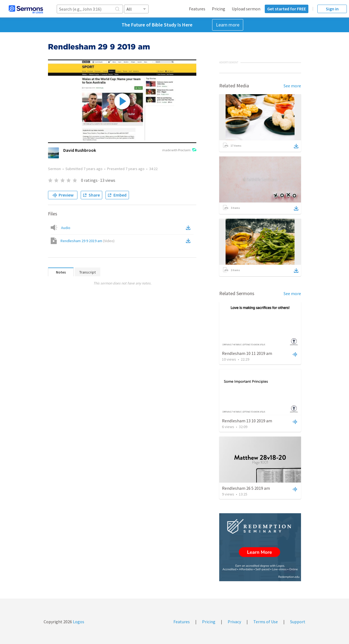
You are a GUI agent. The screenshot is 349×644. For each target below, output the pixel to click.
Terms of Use (266, 622)
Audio (66, 228)
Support (298, 622)
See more (292, 86)
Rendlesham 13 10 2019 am (247, 421)
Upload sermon (246, 9)
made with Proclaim (179, 150)
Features (197, 9)
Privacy (234, 622)
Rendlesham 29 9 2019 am (88, 241)
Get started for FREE (287, 9)
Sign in (332, 9)
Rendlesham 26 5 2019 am (246, 488)
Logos (78, 622)
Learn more (228, 25)
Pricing (219, 9)
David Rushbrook (80, 150)
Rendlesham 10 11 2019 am (247, 353)
